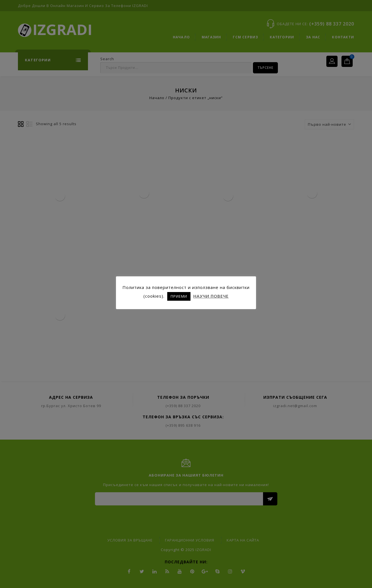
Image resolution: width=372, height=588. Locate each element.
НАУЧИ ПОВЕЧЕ (211, 296)
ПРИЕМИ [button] (179, 296)
